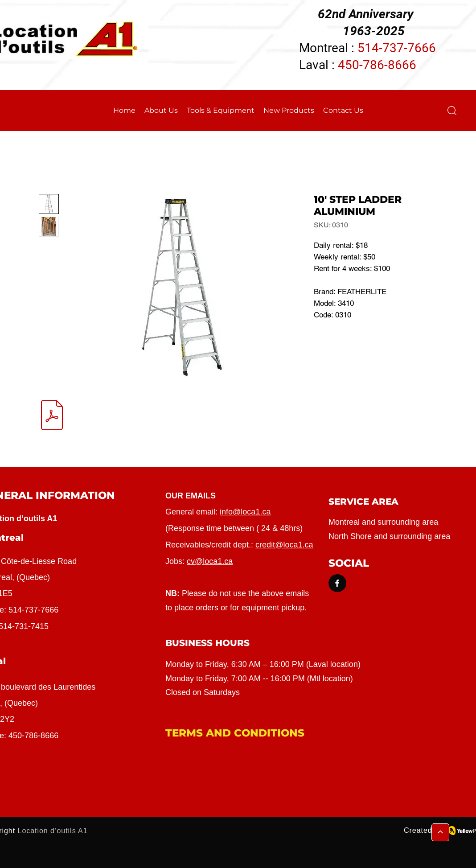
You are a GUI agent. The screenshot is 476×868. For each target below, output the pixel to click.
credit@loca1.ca (284, 545)
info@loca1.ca (245, 512)
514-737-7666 (33, 610)
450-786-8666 (377, 65)
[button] (452, 111)
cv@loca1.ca (210, 561)
